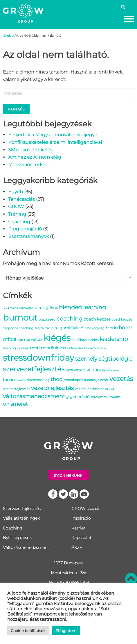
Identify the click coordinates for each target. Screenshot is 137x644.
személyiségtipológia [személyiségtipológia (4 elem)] (104, 359)
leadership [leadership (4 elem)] (114, 339)
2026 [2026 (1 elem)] (38, 308)
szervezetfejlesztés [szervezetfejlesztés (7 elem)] (34, 369)
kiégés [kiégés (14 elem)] (57, 338)
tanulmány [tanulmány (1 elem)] (110, 370)
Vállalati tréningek (21, 518)
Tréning (17, 214)
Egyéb (16, 192)
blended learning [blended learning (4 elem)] (82, 307)
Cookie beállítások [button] (28, 631)
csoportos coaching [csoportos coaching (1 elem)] (18, 328)
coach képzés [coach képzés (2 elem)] (97, 319)
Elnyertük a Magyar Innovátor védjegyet (54, 135)
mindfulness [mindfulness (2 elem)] (53, 348)
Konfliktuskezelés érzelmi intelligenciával (55, 142)
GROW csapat (86, 509)
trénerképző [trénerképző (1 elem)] (73, 380)
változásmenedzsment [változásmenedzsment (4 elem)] (34, 396)
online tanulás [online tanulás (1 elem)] (78, 348)
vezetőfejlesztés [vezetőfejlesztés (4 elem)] (52, 388)
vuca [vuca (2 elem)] (109, 389)
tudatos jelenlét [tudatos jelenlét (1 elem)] (96, 380)
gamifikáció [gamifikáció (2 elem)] (71, 328)
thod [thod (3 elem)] (57, 379)
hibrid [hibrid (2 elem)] (112, 328)
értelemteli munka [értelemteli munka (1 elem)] (106, 397)
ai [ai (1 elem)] (56, 308)
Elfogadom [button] (66, 631)
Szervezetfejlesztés (22, 509)
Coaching (19, 222)
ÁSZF (77, 548)
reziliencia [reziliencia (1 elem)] (98, 348)
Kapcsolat (81, 538)
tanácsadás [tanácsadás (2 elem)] (14, 380)
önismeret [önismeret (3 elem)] (15, 404)
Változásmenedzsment (26, 548)
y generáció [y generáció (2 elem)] (78, 397)
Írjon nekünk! (69, 476)
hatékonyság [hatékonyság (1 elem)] (94, 328)
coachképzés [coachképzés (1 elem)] (122, 320)
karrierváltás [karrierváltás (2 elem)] (30, 339)
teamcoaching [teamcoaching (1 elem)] (38, 380)
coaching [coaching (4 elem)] (70, 319)
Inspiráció (81, 518)
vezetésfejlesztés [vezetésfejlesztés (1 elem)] (16, 389)
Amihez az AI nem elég (35, 157)
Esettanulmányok (28, 236)
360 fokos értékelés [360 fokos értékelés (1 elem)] (18, 308)
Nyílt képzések (17, 538)
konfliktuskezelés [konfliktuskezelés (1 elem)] (85, 340)
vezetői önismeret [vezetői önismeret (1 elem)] (89, 389)
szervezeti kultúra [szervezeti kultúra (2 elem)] (83, 370)
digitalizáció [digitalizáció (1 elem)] (44, 328)
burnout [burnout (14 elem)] (20, 317)
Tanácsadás (21, 199)
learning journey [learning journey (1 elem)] (16, 348)
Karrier (78, 528)
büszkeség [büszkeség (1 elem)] (47, 320)
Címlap (8, 36)
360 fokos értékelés (30, 150)
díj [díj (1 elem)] (56, 328)
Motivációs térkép (28, 165)
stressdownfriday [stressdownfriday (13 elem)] (38, 358)
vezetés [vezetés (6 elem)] (121, 379)
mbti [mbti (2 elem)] (35, 348)
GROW (16, 206)
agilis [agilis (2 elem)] (49, 308)
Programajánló (25, 229)
